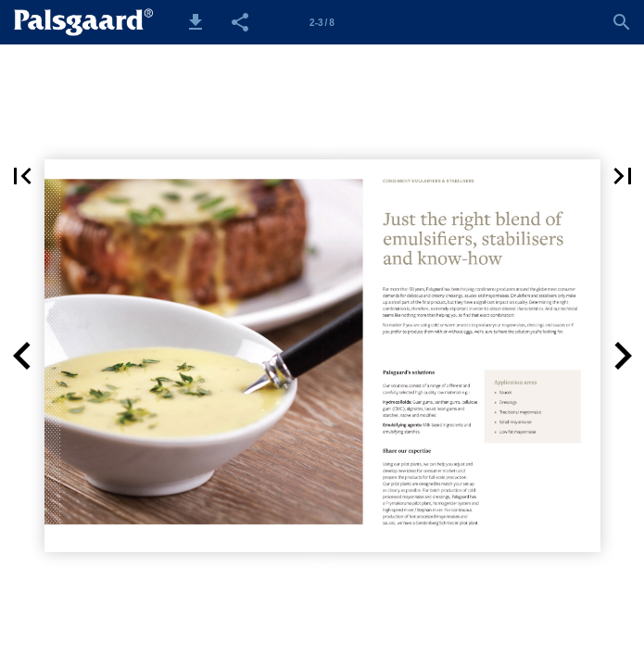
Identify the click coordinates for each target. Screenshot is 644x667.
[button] (196, 22)
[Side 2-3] (322, 22)
